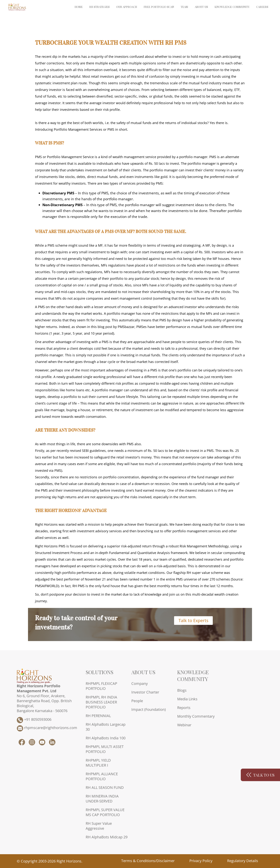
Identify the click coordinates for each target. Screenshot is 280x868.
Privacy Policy (201, 861)
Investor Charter (145, 692)
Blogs (182, 690)
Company (140, 683)
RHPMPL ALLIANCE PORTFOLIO (102, 776)
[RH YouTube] (42, 744)
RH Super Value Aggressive (99, 826)
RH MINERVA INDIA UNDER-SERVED (102, 799)
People (137, 701)
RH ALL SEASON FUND (105, 787)
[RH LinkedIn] (52, 744)
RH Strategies (99, 7)
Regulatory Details (243, 861)
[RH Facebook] (22, 744)
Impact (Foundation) (149, 709)
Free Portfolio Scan (159, 7)
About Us (201, 7)
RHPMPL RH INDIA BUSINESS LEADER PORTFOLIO (101, 702)
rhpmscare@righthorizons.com (47, 728)
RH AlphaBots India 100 (106, 738)
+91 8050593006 (34, 720)
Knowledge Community (232, 7)
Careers (262, 7)
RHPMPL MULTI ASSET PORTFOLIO (105, 749)
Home (79, 7)
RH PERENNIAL (98, 716)
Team (184, 7)
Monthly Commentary (196, 716)
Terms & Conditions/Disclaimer (148, 861)
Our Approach (127, 7)
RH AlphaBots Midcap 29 (107, 837)
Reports (184, 708)
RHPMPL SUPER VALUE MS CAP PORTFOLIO (105, 812)
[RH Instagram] (32, 744)
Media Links (187, 699)
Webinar (184, 725)
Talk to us (260, 775)
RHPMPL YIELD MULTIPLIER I (98, 763)
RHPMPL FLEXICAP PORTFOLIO (101, 686)
